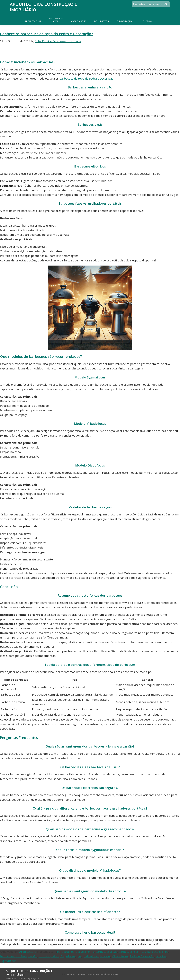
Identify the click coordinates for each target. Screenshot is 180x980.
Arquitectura (28, 952)
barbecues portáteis (13, 956)
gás (79, 956)
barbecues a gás (106, 952)
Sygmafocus (8, 961)
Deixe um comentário (67, 41)
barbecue (63, 952)
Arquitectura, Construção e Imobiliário (43, 7)
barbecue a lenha (83, 952)
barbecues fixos (158, 952)
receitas (161, 956)
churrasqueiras (49, 956)
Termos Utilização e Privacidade (91, 974)
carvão (33, 956)
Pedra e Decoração (142, 956)
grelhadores (91, 956)
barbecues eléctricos (132, 952)
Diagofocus (68, 956)
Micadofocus (120, 956)
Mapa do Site (112, 974)
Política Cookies (69, 974)
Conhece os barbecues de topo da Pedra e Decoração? (46, 34)
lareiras (105, 956)
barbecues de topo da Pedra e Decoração (86, 79)
